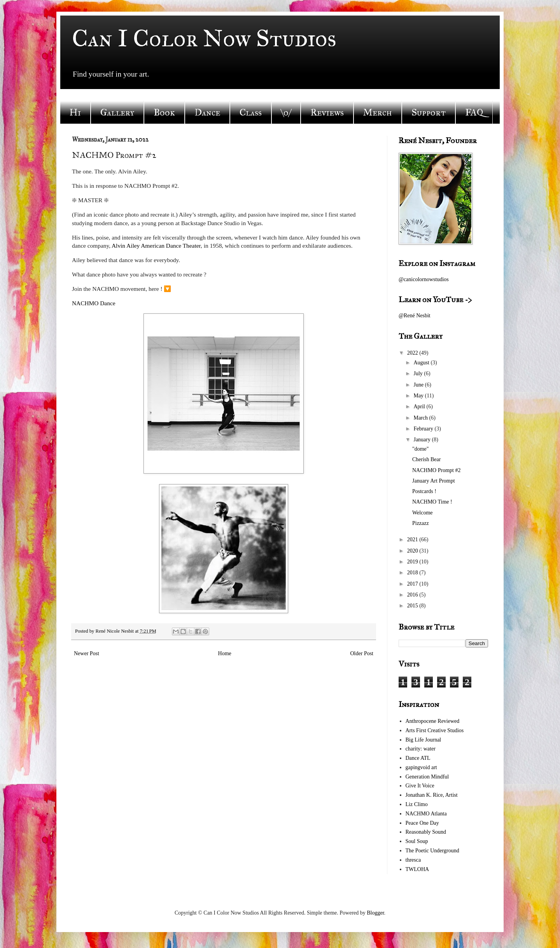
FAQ (474, 112)
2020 (413, 551)
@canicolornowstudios (424, 279)
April (420, 407)
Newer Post (87, 653)
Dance (207, 112)
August (422, 363)
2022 (413, 353)
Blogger (375, 913)
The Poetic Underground (432, 851)
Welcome (423, 513)
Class (251, 112)
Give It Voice (420, 786)
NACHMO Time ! (432, 502)
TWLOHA (417, 869)
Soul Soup (417, 841)
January (423, 440)
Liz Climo (417, 804)
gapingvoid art (421, 767)
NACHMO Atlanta (426, 814)
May (419, 396)
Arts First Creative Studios (435, 730)
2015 (413, 606)
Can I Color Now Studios (204, 38)
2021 (413, 540)
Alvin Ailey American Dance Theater (156, 246)
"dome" (421, 449)
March (421, 418)
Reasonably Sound (426, 832)
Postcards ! (424, 491)
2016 (413, 595)
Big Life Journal (423, 740)
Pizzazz (421, 523)
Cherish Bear (426, 459)
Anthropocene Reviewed (433, 721)
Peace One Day (422, 823)
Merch (378, 112)
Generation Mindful (427, 777)
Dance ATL (418, 758)
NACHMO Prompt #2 (436, 470)
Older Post (362, 653)
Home (225, 653)
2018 (413, 573)
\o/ (286, 112)
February (424, 429)
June (419, 385)
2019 (413, 562)
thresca (413, 860)
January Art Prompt (434, 481)
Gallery (117, 112)
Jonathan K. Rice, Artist (432, 795)
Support (429, 112)
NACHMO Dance (94, 303)
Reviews (327, 112)
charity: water (421, 749)
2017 (413, 584)
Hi (75, 112)
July (419, 373)
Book (164, 112)
